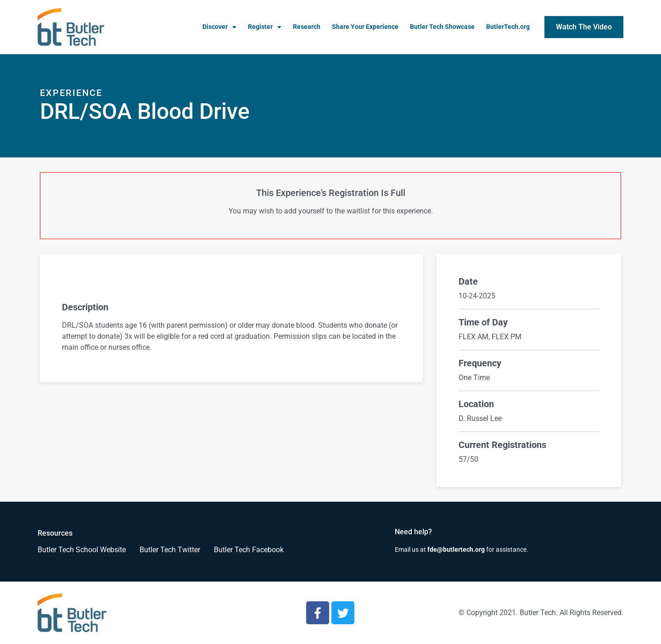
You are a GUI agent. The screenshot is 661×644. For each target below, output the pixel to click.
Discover (219, 27)
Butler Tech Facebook (249, 550)
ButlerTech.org (508, 27)
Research (307, 27)
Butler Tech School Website (82, 550)
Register (265, 27)
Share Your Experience (365, 27)
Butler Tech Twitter (170, 550)
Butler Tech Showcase (442, 27)
